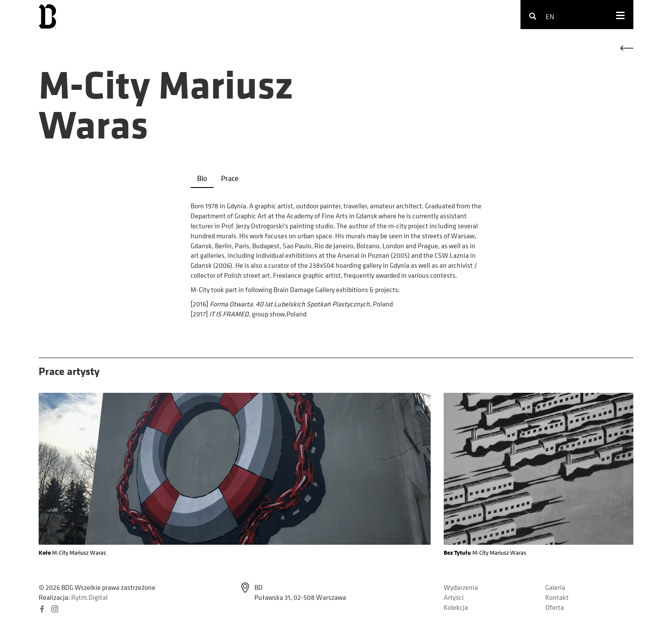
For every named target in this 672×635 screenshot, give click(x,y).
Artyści (454, 597)
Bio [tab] (202, 178)
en (550, 16)
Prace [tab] (230, 178)
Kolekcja (456, 607)
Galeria (555, 587)
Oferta (555, 607)
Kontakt (557, 597)
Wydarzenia (461, 587)
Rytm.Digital (89, 597)
